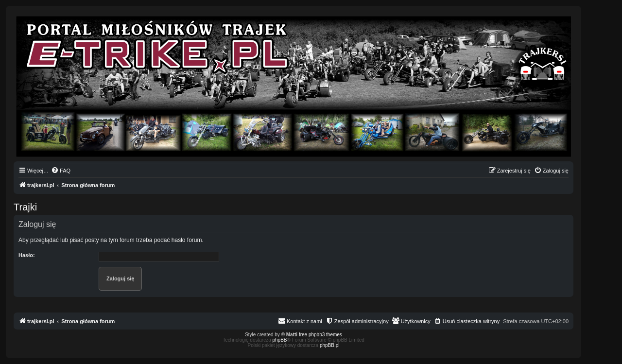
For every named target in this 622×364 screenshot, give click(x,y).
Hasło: (27, 255)
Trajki (25, 207)
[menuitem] (61, 171)
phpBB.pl (330, 345)
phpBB (280, 340)
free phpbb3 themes (320, 335)
